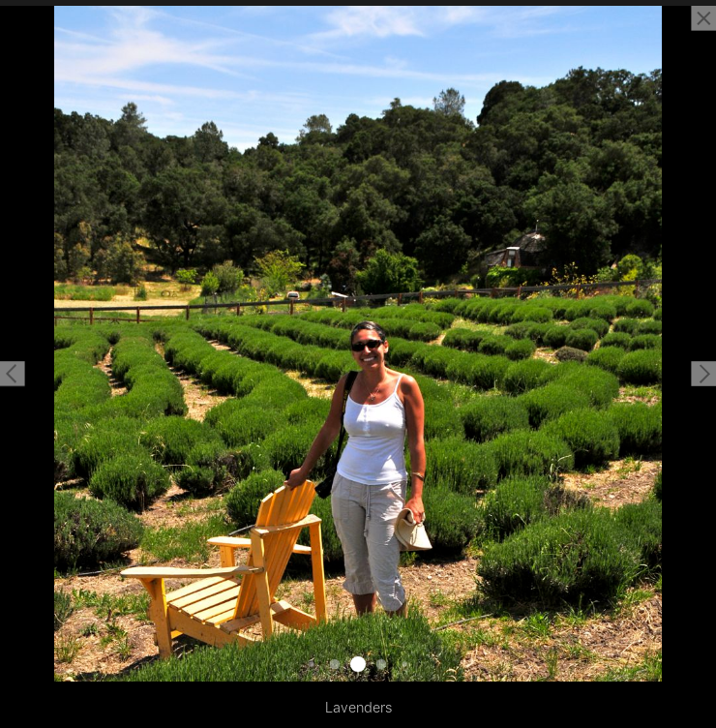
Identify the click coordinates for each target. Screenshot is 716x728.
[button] (13, 374)
